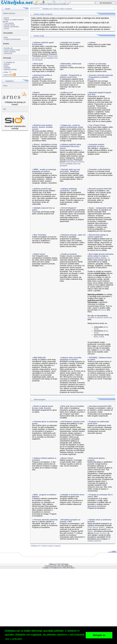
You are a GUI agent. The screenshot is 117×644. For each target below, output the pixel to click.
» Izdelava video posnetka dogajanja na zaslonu (71, 359)
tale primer (102, 310)
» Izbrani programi (9, 52)
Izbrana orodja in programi (63, 9)
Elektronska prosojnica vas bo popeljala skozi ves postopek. (45, 58)
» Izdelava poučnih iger (42, 189)
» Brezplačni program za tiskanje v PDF (70, 521)
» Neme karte (38, 64)
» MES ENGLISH (39, 358)
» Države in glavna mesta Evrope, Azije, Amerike (43, 407)
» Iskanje (6, 18)
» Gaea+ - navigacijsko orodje (100, 208)
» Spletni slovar (39, 254)
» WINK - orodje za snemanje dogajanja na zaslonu (44, 170)
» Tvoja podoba (8, 23)
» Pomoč (6, 28)
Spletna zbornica (9, 13)
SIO (5, 109)
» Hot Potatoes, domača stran (72, 422)
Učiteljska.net (47, 9)
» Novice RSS (9, 75)
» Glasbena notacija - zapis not (73, 235)
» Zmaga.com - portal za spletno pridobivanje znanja (71, 126)
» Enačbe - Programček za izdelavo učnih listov (71, 76)
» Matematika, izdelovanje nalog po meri (71, 65)
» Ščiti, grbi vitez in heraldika (72, 406)
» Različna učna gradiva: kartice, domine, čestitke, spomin (43, 127)
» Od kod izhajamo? (68, 208)
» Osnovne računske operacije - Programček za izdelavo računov (100, 77)
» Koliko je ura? (66, 92)
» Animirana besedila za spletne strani (42, 76)
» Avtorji (6, 66)
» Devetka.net (8, 48)
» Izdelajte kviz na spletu (70, 42)
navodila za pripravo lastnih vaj (100, 318)
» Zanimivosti (7, 53)
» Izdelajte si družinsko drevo (72, 495)
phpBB (54, 566)
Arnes (5, 86)
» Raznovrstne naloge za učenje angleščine (98, 236)
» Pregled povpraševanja (12, 39)
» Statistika (7, 68)
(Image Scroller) (100, 533)
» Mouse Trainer (66, 458)
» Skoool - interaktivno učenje (45, 144)
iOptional (72, 568)
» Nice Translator (39, 235)
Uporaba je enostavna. (97, 506)
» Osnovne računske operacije (45, 520)
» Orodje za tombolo (68, 254)
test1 (106, 327)
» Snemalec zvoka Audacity (99, 169)
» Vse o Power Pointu (97, 125)
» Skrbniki (6, 64)
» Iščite (5, 37)
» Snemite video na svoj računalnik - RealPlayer (70, 170)
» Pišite (7, 72)
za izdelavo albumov (99, 540)
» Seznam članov (9, 25)
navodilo (102, 350)
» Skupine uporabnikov (11, 27)
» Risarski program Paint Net (100, 189)
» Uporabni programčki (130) (99, 406)
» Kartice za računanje (97, 64)
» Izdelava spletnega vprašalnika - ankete (68, 190)
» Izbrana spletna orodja (11, 50)
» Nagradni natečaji (10, 69)
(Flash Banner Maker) (96, 527)
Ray (60, 568)
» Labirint (92, 42)
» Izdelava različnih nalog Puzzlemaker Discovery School (70, 146)
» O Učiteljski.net (9, 62)
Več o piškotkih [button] (14, 639)
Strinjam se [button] (99, 635)
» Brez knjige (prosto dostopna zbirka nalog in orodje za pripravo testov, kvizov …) (100, 256)
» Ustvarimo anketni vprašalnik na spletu (96, 145)
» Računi (36, 92)
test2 (96, 329)
